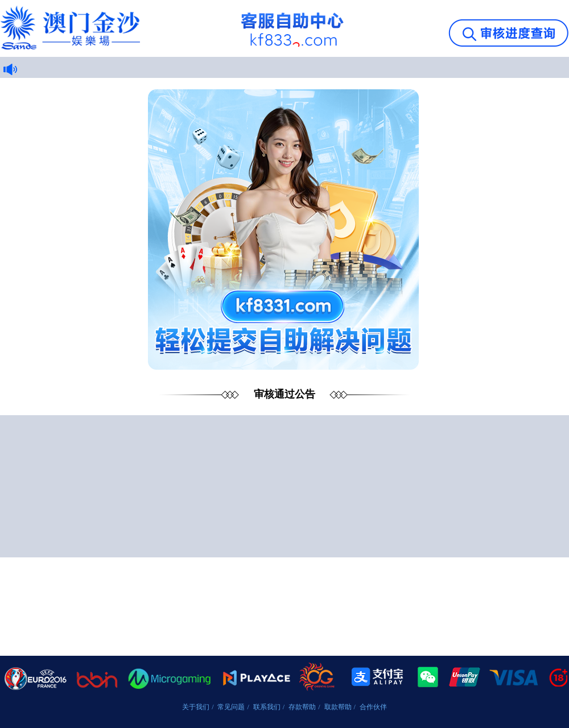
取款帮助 (338, 707)
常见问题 (231, 707)
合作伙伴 (373, 707)
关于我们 (196, 707)
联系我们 (267, 707)
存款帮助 (302, 707)
